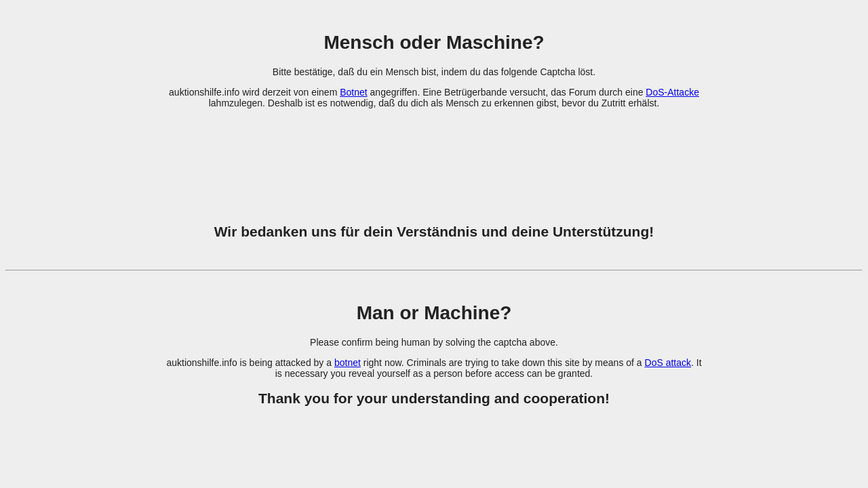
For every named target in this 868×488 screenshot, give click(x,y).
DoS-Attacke (672, 92)
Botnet (353, 92)
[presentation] (434, 158)
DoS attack (668, 363)
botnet (348, 363)
